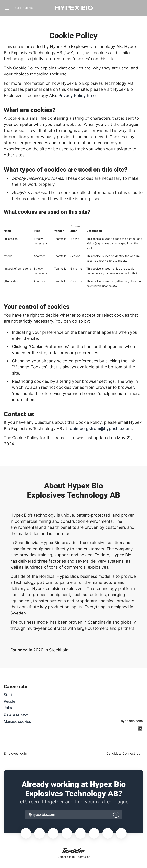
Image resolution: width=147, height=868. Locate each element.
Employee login (15, 753)
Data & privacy (16, 714)
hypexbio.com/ (132, 721)
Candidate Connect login (125, 753)
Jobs (8, 708)
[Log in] (116, 815)
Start (8, 695)
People (9, 701)
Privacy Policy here (77, 96)
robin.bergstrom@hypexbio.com (100, 429)
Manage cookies (17, 721)
